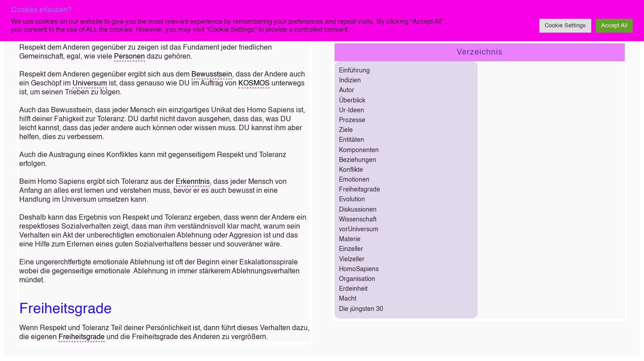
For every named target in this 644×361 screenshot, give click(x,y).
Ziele (346, 130)
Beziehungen (358, 160)
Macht (348, 299)
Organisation (357, 279)
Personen (129, 57)
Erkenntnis (193, 182)
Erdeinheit (353, 289)
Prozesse (352, 120)
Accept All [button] (614, 26)
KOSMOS (254, 84)
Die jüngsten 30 (361, 309)
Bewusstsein (212, 75)
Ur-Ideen (352, 110)
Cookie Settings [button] (565, 26)
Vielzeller (352, 259)
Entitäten (352, 140)
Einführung (354, 71)
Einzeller (351, 249)
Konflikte (351, 170)
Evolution (352, 200)
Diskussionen (358, 210)
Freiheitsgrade (82, 337)
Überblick (352, 101)
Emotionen (354, 180)
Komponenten (359, 150)
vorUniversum (359, 229)
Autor (347, 90)
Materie (350, 239)
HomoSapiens (359, 269)
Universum (90, 84)
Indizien (350, 81)
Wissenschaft (358, 220)
